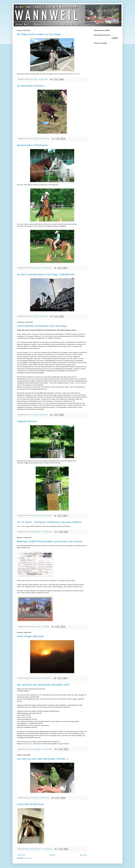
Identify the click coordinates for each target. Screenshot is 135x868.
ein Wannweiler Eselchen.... (32, 86)
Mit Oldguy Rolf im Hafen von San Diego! (39, 34)
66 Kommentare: (44, 415)
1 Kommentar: (46, 627)
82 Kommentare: (44, 79)
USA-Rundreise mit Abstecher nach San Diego (42, 326)
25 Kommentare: (44, 316)
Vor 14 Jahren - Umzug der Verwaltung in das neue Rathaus (49, 522)
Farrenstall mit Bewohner (30, 804)
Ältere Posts (83, 855)
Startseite (53, 855)
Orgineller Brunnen (27, 421)
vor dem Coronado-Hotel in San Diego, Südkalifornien (46, 274)
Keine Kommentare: (44, 139)
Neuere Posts (22, 855)
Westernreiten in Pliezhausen (33, 145)
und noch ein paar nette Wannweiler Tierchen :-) (43, 759)
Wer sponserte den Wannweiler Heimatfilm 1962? (44, 685)
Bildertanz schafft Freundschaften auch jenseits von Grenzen (50, 541)
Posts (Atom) (28, 858)
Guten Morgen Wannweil (30, 636)
